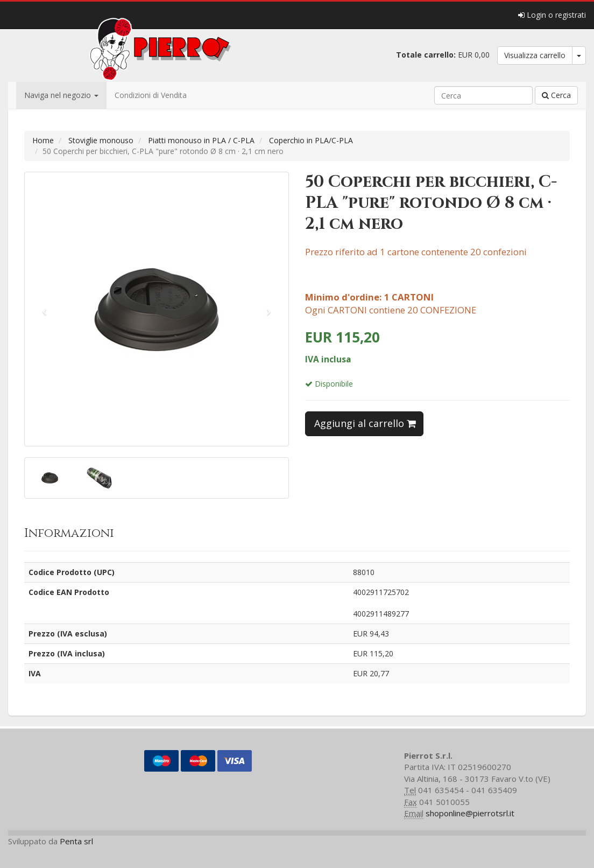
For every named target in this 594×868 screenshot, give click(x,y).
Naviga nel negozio (61, 95)
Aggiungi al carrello (365, 423)
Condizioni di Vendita (151, 95)
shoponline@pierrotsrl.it (470, 813)
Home (43, 140)
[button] (45, 309)
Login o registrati (552, 15)
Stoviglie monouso (101, 140)
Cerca (556, 95)
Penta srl (76, 841)
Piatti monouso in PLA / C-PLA (201, 140)
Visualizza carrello (535, 55)
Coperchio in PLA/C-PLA (311, 140)
